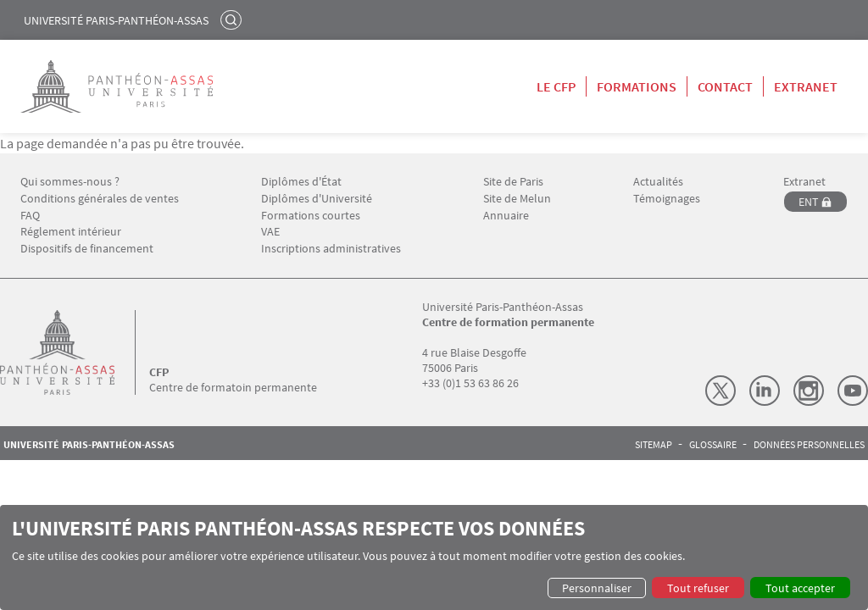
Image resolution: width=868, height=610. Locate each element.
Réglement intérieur (71, 232)
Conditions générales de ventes (100, 199)
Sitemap (654, 445)
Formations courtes (311, 216)
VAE (270, 232)
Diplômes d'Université (317, 199)
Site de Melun (517, 199)
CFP (159, 372)
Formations (637, 86)
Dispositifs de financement (87, 249)
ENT (809, 202)
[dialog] (434, 557)
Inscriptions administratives (331, 249)
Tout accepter (800, 588)
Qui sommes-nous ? (70, 182)
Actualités (658, 182)
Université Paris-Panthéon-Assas (116, 20)
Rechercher (233, 19)
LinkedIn (765, 391)
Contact (725, 86)
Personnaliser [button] (597, 588)
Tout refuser (698, 588)
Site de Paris (513, 182)
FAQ (30, 216)
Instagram (809, 391)
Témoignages (667, 199)
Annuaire (506, 216)
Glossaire (713, 445)
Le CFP (556, 86)
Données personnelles (809, 445)
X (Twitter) (721, 391)
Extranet (806, 86)
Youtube (853, 391)
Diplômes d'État (301, 182)
